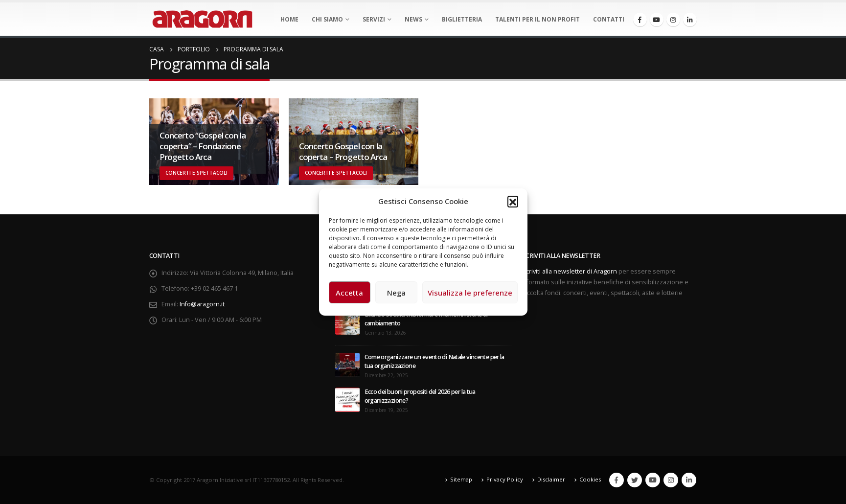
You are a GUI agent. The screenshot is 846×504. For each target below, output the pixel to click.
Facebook (617, 480)
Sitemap (461, 479)
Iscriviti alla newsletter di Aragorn (569, 271)
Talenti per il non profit (537, 19)
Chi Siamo (327, 19)
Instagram (671, 480)
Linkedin (689, 480)
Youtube (653, 480)
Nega (396, 293)
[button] (513, 201)
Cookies (590, 479)
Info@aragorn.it (202, 304)
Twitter (635, 480)
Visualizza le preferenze (470, 293)
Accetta (349, 293)
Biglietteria (462, 19)
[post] (347, 322)
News (413, 19)
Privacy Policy (505, 479)
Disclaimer (551, 479)
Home (289, 19)
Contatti (609, 19)
